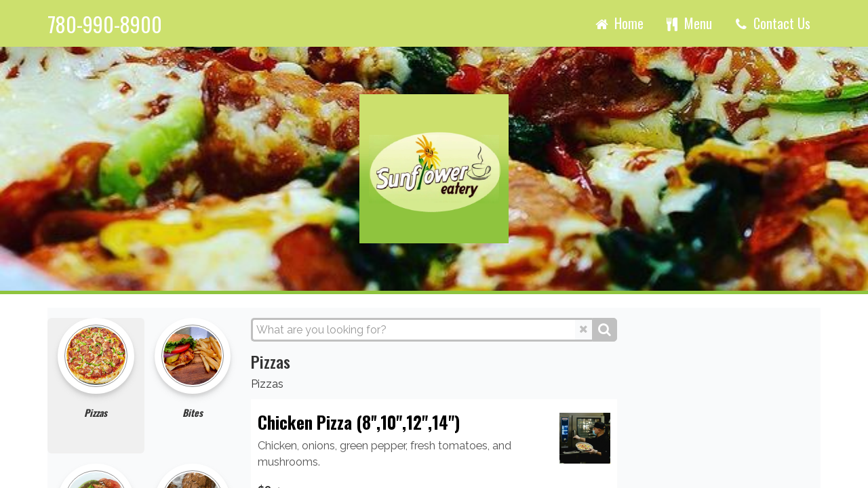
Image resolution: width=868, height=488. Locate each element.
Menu (688, 23)
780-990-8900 (105, 25)
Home (618, 23)
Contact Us (771, 23)
